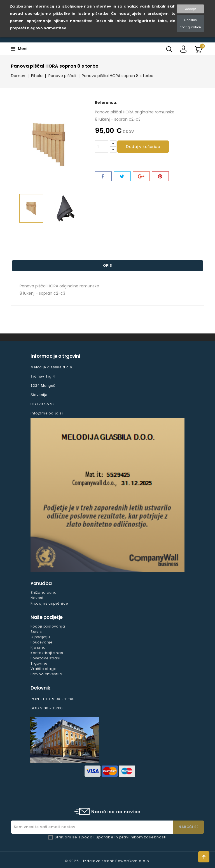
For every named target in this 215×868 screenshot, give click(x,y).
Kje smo (38, 648)
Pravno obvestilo (46, 674)
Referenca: (106, 102)
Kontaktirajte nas (47, 653)
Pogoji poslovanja (48, 626)
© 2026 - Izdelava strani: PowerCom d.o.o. (107, 861)
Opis (107, 265)
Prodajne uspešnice (49, 603)
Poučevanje (41, 642)
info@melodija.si (47, 413)
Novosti (38, 598)
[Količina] (102, 147)
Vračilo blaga (44, 669)
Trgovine (39, 663)
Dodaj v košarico (143, 147)
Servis (36, 632)
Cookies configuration (190, 23)
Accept (191, 9)
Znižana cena (44, 592)
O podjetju (40, 637)
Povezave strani (45, 658)
